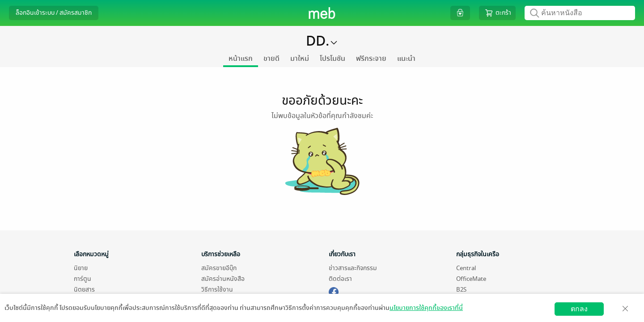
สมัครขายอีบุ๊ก (219, 268)
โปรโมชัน (333, 59)
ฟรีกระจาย (371, 59)
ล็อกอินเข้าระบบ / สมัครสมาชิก (54, 13)
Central (466, 268)
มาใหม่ (300, 59)
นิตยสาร (84, 290)
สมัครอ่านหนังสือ (223, 279)
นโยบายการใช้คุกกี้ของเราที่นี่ (426, 308)
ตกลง (579, 309)
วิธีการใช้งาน (217, 290)
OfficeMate (471, 279)
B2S (461, 290)
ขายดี (271, 59)
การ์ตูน (83, 279)
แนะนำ (406, 59)
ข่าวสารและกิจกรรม (353, 268)
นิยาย (81, 268)
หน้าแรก (241, 59)
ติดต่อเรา (340, 279)
